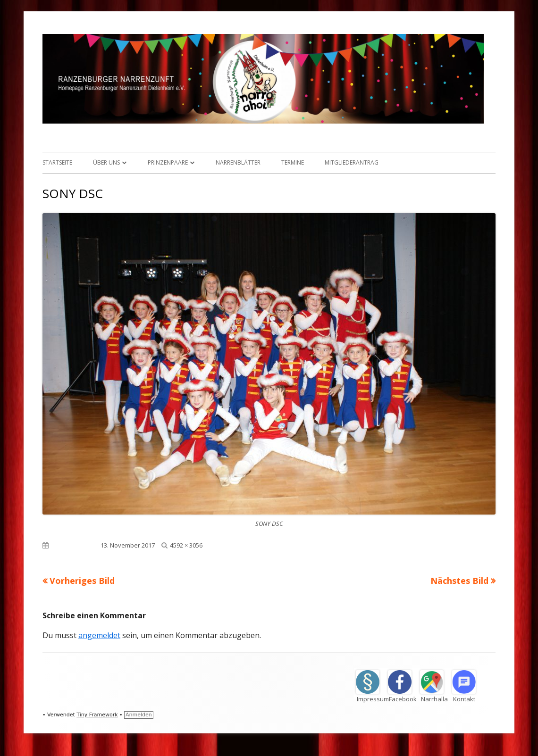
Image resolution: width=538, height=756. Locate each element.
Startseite (57, 162)
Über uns (106, 162)
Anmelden (139, 715)
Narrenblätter (238, 162)
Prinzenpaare (168, 162)
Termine (293, 162)
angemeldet (99, 635)
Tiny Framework (97, 715)
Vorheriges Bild (82, 581)
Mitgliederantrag (352, 162)
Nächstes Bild (459, 581)
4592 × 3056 (186, 545)
